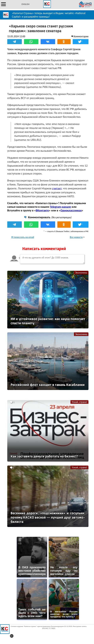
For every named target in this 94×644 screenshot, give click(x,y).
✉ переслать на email (23, 237)
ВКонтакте (42, 210)
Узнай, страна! (79, 402)
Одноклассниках (71, 210)
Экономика (81, 273)
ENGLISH (26, 4)
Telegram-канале (60, 207)
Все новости (76, 237)
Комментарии (81, 36)
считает (57, 188)
